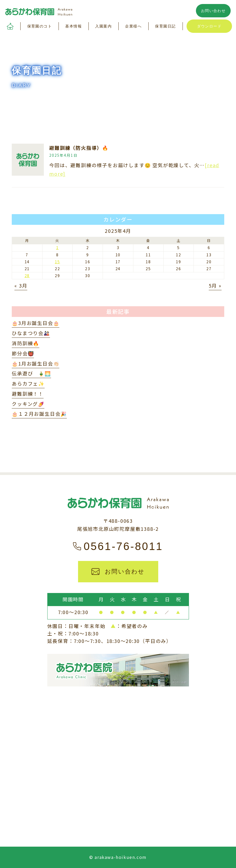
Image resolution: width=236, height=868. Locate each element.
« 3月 (21, 285)
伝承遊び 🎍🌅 (31, 373)
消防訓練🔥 (26, 343)
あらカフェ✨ (28, 383)
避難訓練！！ (28, 394)
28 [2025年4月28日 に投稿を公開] (27, 276)
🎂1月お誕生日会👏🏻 (36, 363)
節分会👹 (23, 353)
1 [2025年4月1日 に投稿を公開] (57, 248)
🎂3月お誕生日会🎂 (36, 323)
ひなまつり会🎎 (31, 333)
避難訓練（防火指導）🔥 (79, 148)
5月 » (215, 285)
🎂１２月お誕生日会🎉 (39, 414)
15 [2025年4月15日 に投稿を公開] (57, 262)
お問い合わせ (213, 11)
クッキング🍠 (28, 404)
